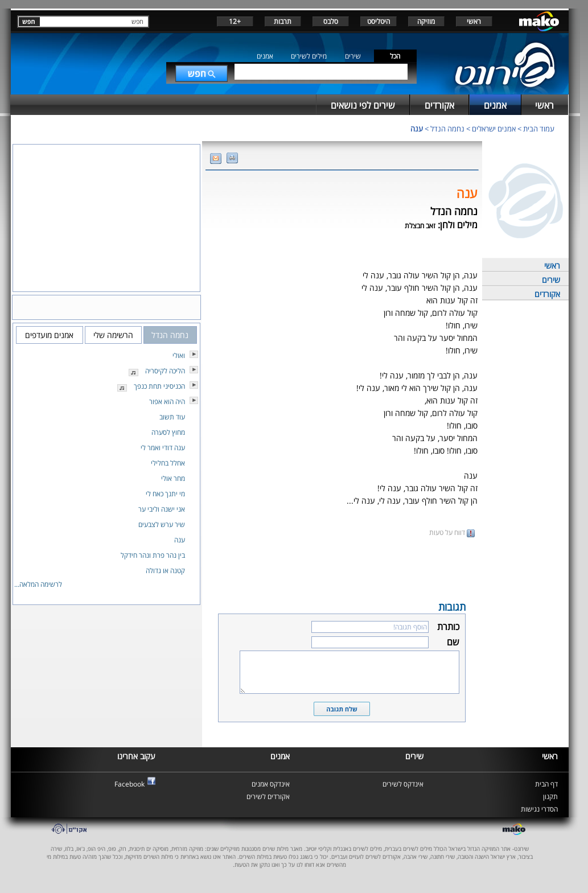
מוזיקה (426, 21)
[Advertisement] (342, 568)
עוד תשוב (172, 417)
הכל (395, 56)
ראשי (474, 21)
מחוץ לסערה (168, 432)
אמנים (265, 56)
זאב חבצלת (420, 226)
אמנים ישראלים (494, 129)
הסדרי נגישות (539, 809)
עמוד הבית (539, 129)
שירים (353, 56)
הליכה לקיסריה (165, 371)
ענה (417, 129)
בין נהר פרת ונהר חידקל (153, 555)
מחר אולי (173, 478)
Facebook (129, 784)
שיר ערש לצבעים (162, 524)
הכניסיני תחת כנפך (159, 386)
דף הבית (546, 784)
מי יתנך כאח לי (165, 494)
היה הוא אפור (167, 402)
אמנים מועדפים (49, 335)
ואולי (179, 355)
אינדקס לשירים (403, 784)
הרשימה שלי (113, 335)
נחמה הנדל (447, 129)
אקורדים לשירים (268, 797)
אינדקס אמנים (271, 784)
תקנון (550, 797)
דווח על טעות (452, 532)
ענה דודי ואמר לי (163, 448)
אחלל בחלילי (168, 463)
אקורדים (547, 294)
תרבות (283, 21)
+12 (235, 21)
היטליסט (379, 21)
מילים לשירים (309, 56)
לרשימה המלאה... (38, 584)
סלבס (331, 21)
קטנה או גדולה (165, 571)
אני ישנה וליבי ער (162, 509)
